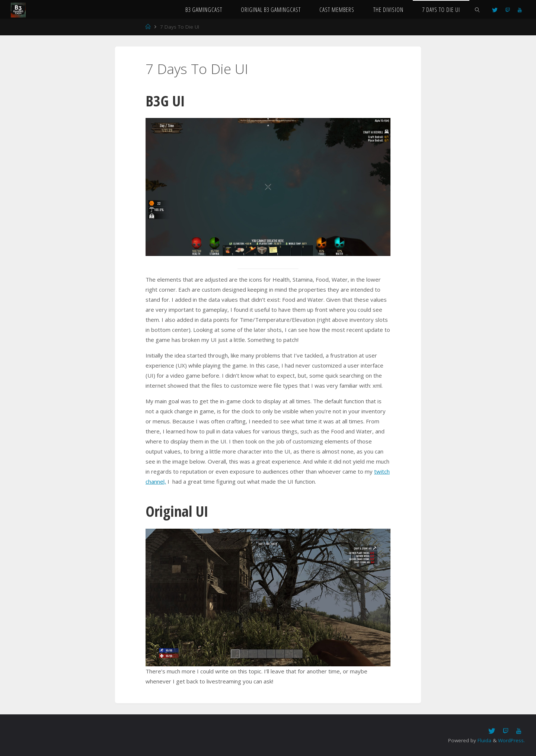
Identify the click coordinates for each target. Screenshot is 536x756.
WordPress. (511, 740)
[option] (268, 187)
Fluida (484, 740)
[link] (477, 9)
